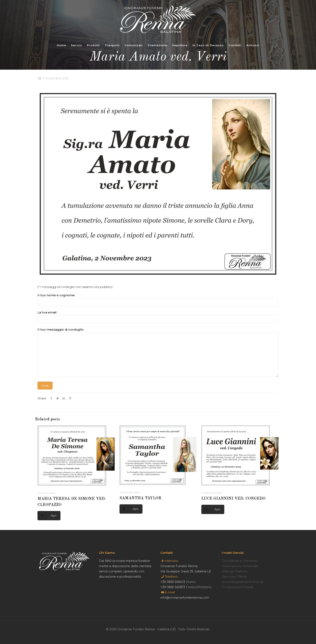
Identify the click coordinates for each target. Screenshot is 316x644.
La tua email (158, 317)
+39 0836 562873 (173, 587)
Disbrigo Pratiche (235, 571)
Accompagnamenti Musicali (243, 582)
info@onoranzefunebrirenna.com (185, 597)
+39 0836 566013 (173, 582)
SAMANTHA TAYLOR (140, 498)
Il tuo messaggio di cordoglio (158, 352)
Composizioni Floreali (238, 587)
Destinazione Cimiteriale (240, 566)
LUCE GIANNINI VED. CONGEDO (233, 499)
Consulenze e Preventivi (240, 561)
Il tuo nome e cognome (158, 300)
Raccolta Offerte (234, 576)
